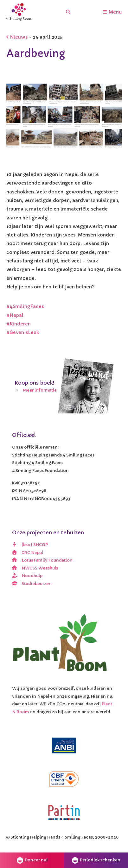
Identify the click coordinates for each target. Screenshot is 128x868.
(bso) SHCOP (30, 545)
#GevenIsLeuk (23, 332)
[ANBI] (64, 745)
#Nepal (15, 315)
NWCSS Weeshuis (35, 568)
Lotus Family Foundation (42, 560)
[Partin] (64, 812)
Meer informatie (40, 390)
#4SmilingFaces (25, 306)
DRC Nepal (28, 553)
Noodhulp (27, 576)
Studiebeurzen (32, 584)
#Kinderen (19, 324)
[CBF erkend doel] (64, 779)
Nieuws (17, 37)
